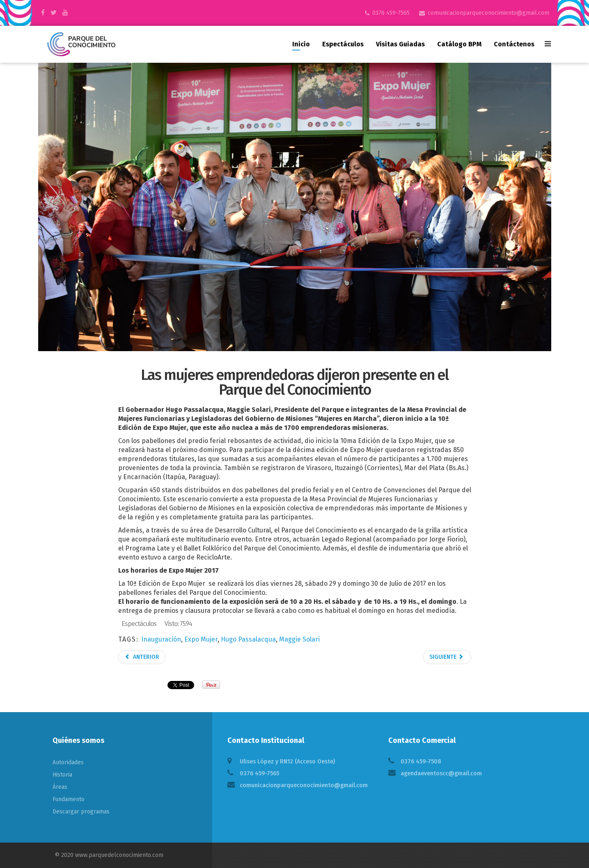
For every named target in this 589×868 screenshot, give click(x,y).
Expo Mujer (201, 639)
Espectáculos (343, 44)
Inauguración (161, 639)
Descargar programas (81, 812)
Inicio (301, 44)
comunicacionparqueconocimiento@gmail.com (488, 13)
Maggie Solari (299, 639)
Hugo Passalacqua (248, 639)
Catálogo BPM (459, 44)
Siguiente (447, 657)
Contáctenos (514, 44)
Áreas (60, 787)
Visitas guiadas (400, 44)
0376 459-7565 (391, 13)
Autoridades (68, 762)
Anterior (142, 657)
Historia (62, 775)
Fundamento (69, 799)
